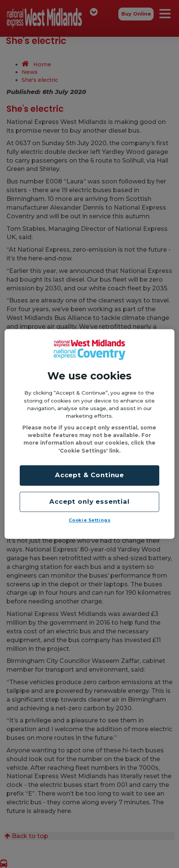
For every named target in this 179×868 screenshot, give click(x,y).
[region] (89, 434)
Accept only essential (89, 501)
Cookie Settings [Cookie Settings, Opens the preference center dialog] (90, 520)
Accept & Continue (89, 475)
